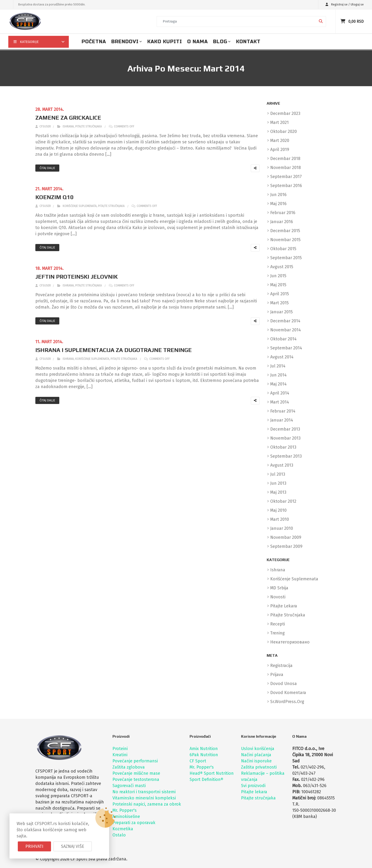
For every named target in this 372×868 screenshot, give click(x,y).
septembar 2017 (286, 177)
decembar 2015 (285, 231)
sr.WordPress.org (287, 702)
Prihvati (34, 846)
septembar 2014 (286, 348)
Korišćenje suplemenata (80, 206)
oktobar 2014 (283, 339)
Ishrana (68, 127)
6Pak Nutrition (204, 755)
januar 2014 (282, 420)
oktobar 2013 (283, 447)
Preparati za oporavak (134, 823)
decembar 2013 (285, 429)
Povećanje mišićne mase (136, 773)
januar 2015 (281, 312)
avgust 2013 (282, 465)
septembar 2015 (286, 258)
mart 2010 (280, 519)
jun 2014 (278, 375)
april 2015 (280, 294)
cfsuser (43, 127)
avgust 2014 (282, 357)
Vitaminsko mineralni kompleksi (144, 798)
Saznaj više (73, 846)
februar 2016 (283, 213)
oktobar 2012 (283, 501)
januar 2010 (282, 528)
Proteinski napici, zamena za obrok (147, 804)
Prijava (277, 675)
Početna (94, 42)
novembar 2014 (286, 330)
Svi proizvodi (253, 786)
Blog (220, 42)
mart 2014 (280, 402)
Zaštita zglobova (129, 767)
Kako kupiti (165, 42)
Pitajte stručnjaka (88, 127)
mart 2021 (279, 122)
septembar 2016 (286, 186)
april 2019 (280, 150)
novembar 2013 (285, 438)
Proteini (120, 749)
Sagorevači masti (129, 786)
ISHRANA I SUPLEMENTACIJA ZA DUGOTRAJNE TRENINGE (114, 350)
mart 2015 (279, 303)
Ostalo (119, 835)
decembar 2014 (285, 321)
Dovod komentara (288, 693)
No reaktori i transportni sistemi (144, 792)
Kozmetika (123, 829)
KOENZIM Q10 (54, 197)
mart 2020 (280, 141)
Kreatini (120, 755)
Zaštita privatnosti (259, 767)
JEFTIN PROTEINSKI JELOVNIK (77, 277)
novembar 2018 (286, 168)
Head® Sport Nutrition (212, 773)
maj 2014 (278, 384)
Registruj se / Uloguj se (343, 4)
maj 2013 (278, 492)
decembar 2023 (285, 113)
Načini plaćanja (256, 755)
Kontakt (248, 42)
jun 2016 (278, 195)
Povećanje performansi (135, 761)
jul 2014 (278, 366)
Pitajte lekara (254, 792)
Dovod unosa (284, 684)
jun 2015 (278, 276)
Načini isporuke (256, 761)
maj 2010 (278, 510)
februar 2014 (283, 411)
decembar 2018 (285, 159)
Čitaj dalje (47, 168)
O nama (198, 42)
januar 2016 (282, 222)
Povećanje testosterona (136, 779)
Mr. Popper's (125, 810)
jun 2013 (278, 483)
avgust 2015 (282, 267)
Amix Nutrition (204, 749)
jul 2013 (278, 474)
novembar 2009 (286, 537)
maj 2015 (278, 285)
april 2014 (280, 393)
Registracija (281, 666)
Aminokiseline (126, 816)
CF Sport (198, 761)
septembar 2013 (286, 456)
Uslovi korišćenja (258, 749)
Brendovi (125, 42)
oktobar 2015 (283, 249)
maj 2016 (278, 204)
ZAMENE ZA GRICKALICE (68, 118)
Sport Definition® (206, 779)
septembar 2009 (286, 546)
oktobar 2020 (284, 131)
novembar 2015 (285, 240)
